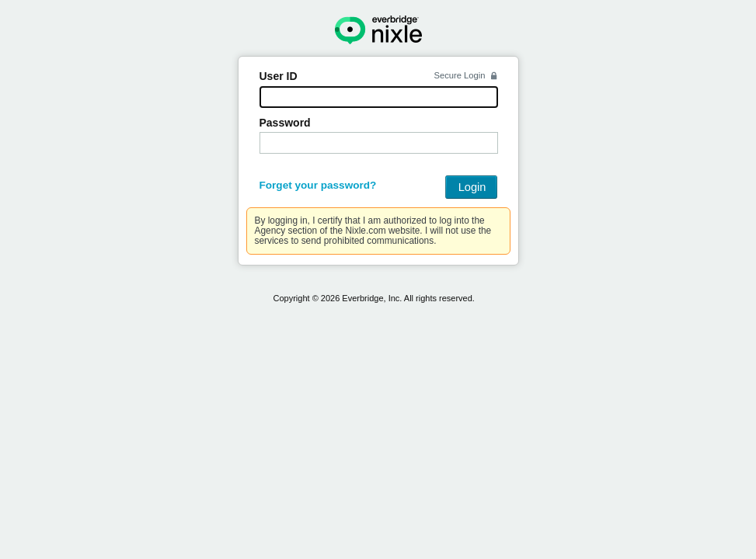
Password (285, 123)
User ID (279, 76)
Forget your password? (318, 185)
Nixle (378, 30)
